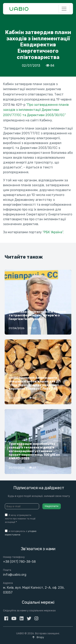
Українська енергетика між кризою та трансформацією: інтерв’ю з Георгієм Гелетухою (37, 315)
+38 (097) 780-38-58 (19, 562)
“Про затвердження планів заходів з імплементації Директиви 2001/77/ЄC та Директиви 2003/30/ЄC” (36, 110)
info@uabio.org (15, 575)
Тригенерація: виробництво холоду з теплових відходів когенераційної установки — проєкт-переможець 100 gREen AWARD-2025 (34, 451)
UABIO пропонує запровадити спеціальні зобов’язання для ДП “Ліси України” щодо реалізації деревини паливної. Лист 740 (35, 383)
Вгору (38, 637)
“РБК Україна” (53, 232)
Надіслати (52, 506)
